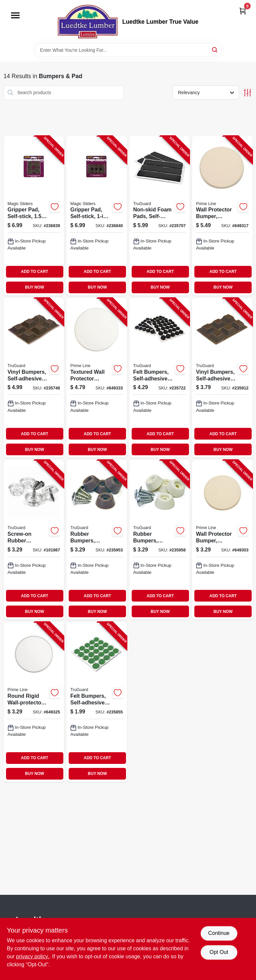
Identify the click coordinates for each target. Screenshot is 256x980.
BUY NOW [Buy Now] (34, 287)
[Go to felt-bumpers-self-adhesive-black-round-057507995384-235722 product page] (160, 378)
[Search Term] (128, 50)
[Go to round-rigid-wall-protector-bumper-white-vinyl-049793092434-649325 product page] (34, 702)
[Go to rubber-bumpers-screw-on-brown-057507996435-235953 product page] (97, 540)
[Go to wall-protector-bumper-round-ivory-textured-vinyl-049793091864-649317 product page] (222, 216)
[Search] (215, 50)
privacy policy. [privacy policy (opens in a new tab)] (32, 956)
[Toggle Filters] (247, 93)
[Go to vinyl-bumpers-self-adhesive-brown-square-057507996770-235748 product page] (34, 378)
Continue (219, 933)
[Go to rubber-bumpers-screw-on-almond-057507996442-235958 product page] (160, 540)
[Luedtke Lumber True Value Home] (88, 22)
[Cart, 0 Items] (243, 11)
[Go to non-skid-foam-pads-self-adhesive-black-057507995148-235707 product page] (160, 216)
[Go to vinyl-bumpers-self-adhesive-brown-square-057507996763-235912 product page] (222, 378)
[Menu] (15, 15)
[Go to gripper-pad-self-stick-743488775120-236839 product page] (34, 216)
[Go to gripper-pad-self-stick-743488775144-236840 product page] (97, 216)
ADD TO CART (35, 272)
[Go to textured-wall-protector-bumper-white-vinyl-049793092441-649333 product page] (97, 378)
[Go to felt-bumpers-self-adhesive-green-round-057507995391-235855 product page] (97, 702)
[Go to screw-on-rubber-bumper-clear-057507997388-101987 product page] (34, 540)
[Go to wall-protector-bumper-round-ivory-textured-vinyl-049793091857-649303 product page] (222, 540)
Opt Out (219, 952)
